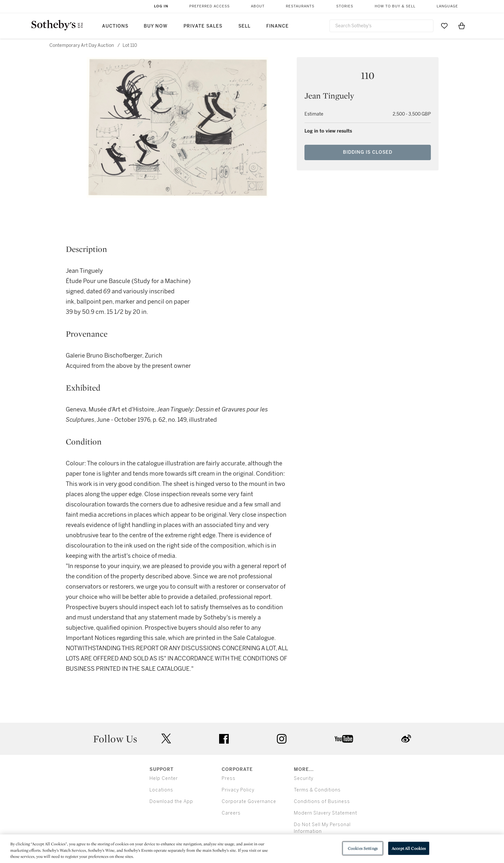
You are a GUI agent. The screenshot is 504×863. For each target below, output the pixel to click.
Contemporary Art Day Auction (82, 45)
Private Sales (203, 26)
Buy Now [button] (156, 26)
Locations (161, 790)
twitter (166, 739)
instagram (282, 739)
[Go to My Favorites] (444, 26)
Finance (278, 26)
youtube (344, 739)
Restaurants (300, 6)
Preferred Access (209, 6)
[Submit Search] (426, 26)
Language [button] (447, 6)
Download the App (171, 802)
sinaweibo (406, 739)
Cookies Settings (363, 848)
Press (229, 778)
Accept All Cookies (409, 848)
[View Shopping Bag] (462, 26)
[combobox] (382, 26)
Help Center (164, 778)
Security (304, 778)
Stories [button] (345, 6)
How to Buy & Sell (395, 6)
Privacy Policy (238, 790)
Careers (231, 813)
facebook (224, 739)
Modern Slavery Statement (325, 813)
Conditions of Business (322, 802)
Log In (161, 6)
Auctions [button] (115, 26)
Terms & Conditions (317, 790)
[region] (252, 849)
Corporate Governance (249, 802)
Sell (244, 26)
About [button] (258, 6)
